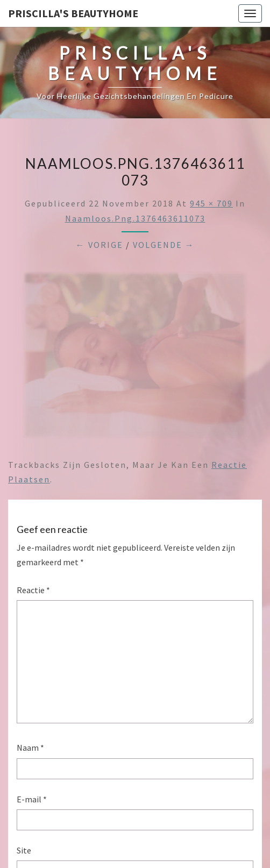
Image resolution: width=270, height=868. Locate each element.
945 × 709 (211, 203)
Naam (30, 748)
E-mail (32, 799)
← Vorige (100, 245)
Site (24, 850)
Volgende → (164, 245)
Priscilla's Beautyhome (73, 13)
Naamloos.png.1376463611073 (135, 218)
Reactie (33, 590)
